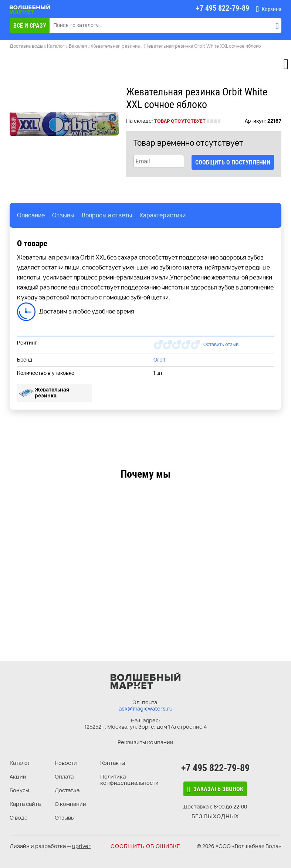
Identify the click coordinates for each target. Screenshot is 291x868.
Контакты (113, 763)
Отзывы (65, 818)
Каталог (20, 763)
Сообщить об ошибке (145, 846)
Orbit (160, 360)
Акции (18, 777)
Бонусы (19, 790)
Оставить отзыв (221, 344)
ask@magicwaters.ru (146, 708)
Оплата (64, 777)
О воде (19, 818)
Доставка (67, 790)
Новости (66, 763)
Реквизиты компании (145, 742)
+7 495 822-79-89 (215, 768)
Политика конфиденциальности (129, 780)
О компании (70, 804)
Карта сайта (25, 804)
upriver (81, 846)
